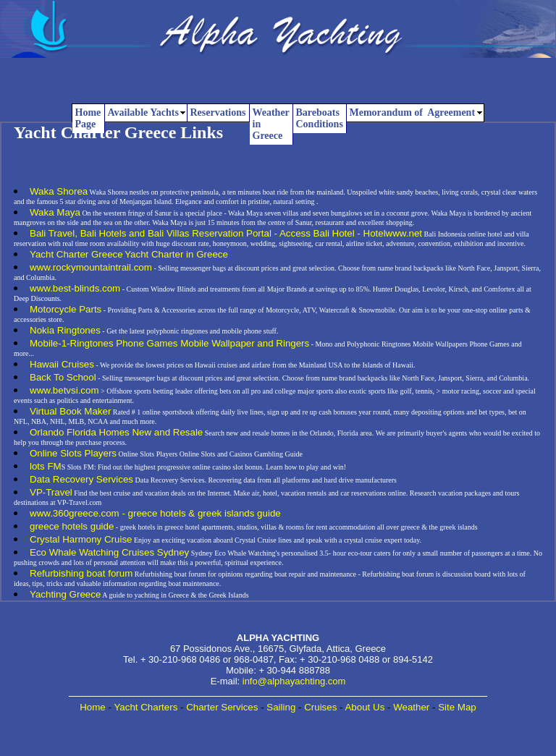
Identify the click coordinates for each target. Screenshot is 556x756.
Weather (411, 707)
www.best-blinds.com (75, 288)
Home (93, 707)
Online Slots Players (73, 453)
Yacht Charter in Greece (176, 254)
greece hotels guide (72, 526)
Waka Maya (55, 212)
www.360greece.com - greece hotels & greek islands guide (155, 513)
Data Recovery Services (81, 479)
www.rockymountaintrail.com (91, 267)
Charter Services (222, 707)
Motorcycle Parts (66, 309)
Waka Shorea (59, 191)
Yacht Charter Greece (76, 254)
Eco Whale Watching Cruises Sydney (109, 552)
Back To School (63, 377)
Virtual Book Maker (70, 411)
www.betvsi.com (64, 390)
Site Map (457, 707)
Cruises (320, 707)
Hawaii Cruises (62, 364)
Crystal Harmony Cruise (81, 539)
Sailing (281, 707)
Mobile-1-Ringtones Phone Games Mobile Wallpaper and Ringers (169, 343)
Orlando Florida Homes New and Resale (116, 432)
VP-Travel (51, 492)
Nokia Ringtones (65, 330)
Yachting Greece (65, 594)
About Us (365, 707)
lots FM (46, 466)
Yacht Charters (146, 707)
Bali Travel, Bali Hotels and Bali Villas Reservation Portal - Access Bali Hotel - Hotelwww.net (226, 233)
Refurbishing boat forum (81, 573)
